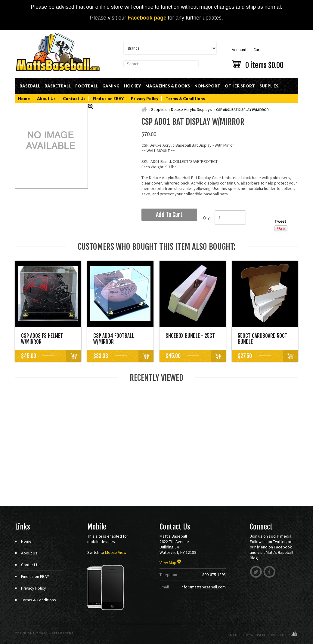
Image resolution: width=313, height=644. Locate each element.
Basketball (58, 86)
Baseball (30, 86)
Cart (265, 58)
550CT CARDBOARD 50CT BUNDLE (263, 339)
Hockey (132, 86)
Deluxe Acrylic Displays (191, 109)
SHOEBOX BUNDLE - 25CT (190, 336)
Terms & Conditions (185, 99)
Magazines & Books (168, 86)
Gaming (111, 86)
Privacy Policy (145, 99)
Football (87, 86)
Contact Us (74, 99)
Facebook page (147, 18)
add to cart (169, 215)
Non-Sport (207, 86)
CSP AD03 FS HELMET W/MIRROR (42, 339)
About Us (46, 99)
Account (239, 50)
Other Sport (240, 86)
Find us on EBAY (108, 99)
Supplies (269, 86)
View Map (170, 563)
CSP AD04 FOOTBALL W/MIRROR (114, 339)
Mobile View (116, 552)
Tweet (280, 221)
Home (24, 99)
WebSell (258, 635)
